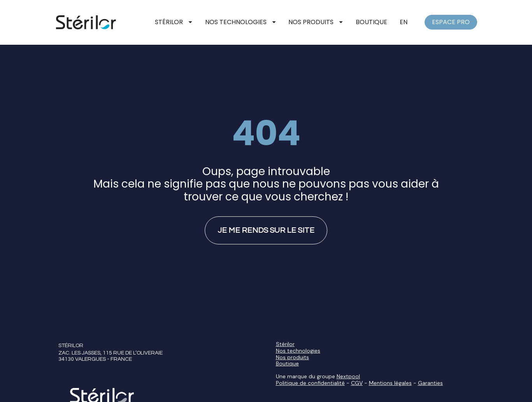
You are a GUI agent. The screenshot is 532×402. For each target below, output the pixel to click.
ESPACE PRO (451, 22)
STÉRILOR (174, 22)
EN (404, 22)
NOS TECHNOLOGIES (241, 22)
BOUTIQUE (371, 22)
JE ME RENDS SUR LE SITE (266, 222)
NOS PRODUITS (316, 22)
